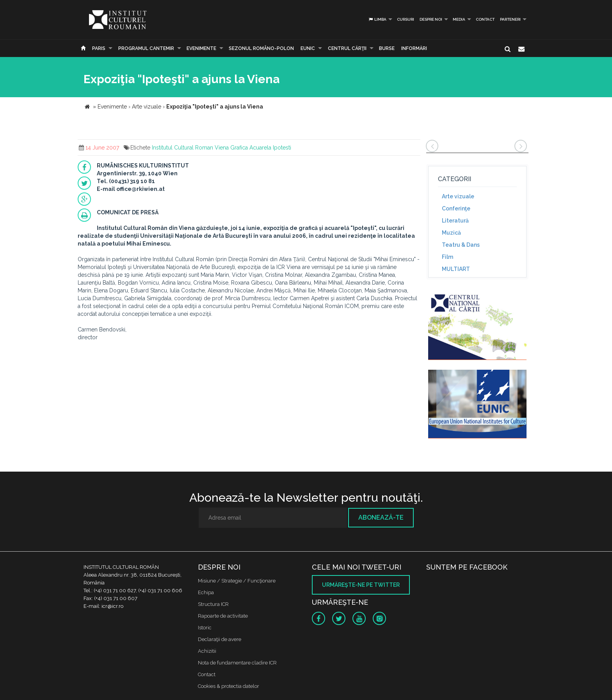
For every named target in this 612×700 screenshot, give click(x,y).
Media (459, 19)
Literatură (455, 221)
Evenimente (201, 48)
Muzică (451, 233)
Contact (485, 19)
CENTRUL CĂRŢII (347, 48)
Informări (414, 48)
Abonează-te (381, 517)
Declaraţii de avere (220, 639)
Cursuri (406, 19)
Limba (377, 19)
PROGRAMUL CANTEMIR (146, 48)
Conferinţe (456, 208)
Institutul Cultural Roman (182, 148)
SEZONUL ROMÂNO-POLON (261, 48)
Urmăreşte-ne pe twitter (361, 585)
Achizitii (207, 651)
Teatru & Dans (461, 245)
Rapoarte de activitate (223, 616)
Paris (99, 48)
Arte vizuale (458, 196)
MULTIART (456, 269)
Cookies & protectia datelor (229, 686)
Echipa (206, 592)
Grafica (239, 148)
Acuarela (260, 148)
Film (447, 257)
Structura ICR (213, 604)
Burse (387, 48)
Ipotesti (282, 148)
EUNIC (308, 48)
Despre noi (431, 19)
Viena (222, 148)
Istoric (205, 628)
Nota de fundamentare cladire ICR (237, 663)
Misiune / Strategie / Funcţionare (237, 581)
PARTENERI (510, 19)
